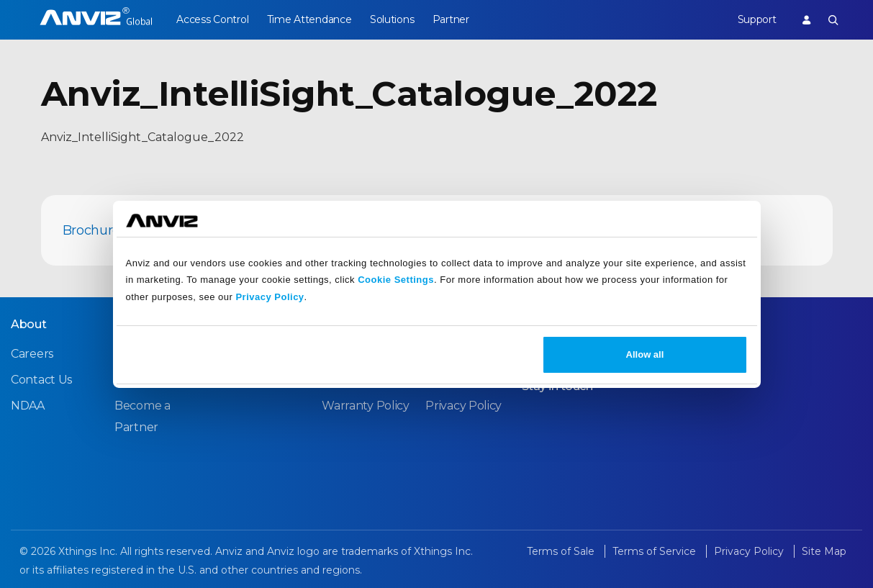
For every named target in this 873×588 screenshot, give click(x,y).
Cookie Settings (396, 280)
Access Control (212, 19)
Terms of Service (656, 551)
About (29, 324)
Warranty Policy (366, 406)
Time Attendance (311, 19)
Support (755, 19)
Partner (455, 19)
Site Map (824, 551)
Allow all (645, 354)
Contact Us (41, 380)
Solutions (395, 19)
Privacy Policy (270, 297)
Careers (32, 354)
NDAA (28, 406)
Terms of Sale (562, 551)
